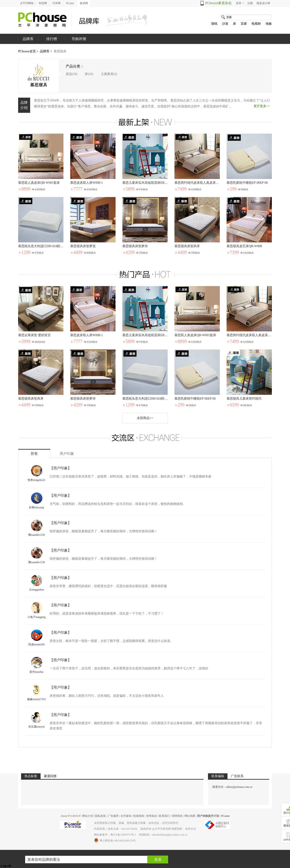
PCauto (70, 3)
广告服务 (113, 816)
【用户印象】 (60, 468)
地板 (269, 24)
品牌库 (45, 51)
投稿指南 (139, 816)
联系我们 (164, 816)
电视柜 (256, 24)
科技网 (43, 3)
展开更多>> (262, 106)
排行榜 (52, 39)
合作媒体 (126, 816)
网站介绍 (88, 816)
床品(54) (71, 74)
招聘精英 (177, 816)
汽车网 (56, 3)
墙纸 (214, 24)
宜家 (244, 24)
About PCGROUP (70, 816)
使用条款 (152, 816)
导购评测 (79, 39)
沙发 (225, 24)
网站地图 (190, 816)
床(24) (89, 74)
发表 (158, 860)
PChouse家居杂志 (219, 3)
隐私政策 (100, 816)
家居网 (84, 3)
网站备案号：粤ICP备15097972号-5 (115, 835)
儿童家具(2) (109, 74)
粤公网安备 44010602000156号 (115, 840)
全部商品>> (145, 418)
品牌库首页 (28, 44)
